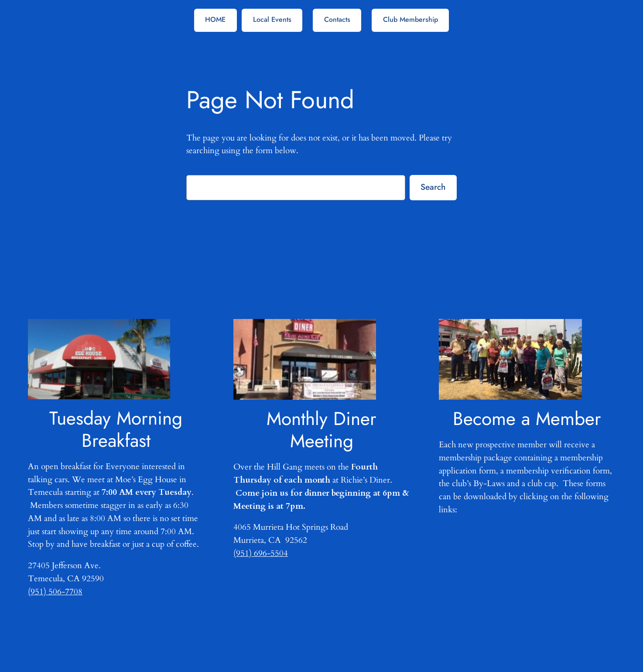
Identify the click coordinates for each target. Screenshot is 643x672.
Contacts (337, 19)
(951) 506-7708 (55, 592)
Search (433, 187)
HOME (215, 19)
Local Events (272, 19)
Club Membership (410, 19)
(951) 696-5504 (261, 553)
